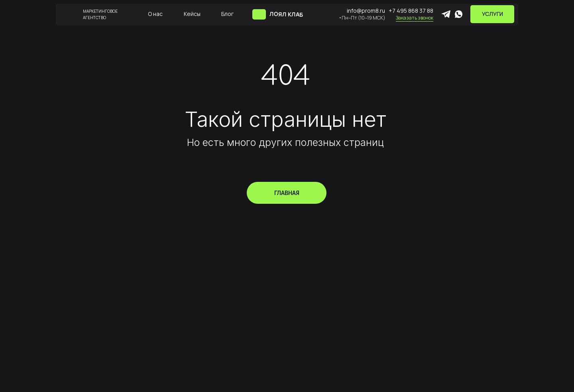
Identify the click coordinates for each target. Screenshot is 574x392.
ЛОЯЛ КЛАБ (286, 14)
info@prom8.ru (366, 11)
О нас (155, 14)
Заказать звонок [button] (415, 18)
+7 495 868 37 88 (411, 11)
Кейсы (192, 14)
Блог (227, 14)
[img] (259, 14)
